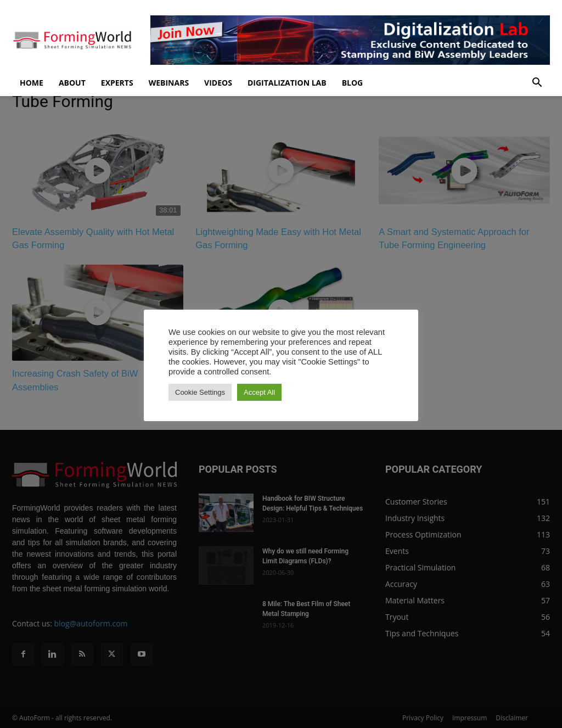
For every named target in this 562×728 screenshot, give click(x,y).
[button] (537, 84)
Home (32, 83)
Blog (353, 83)
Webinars (169, 83)
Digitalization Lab (287, 83)
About (72, 83)
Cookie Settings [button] (200, 392)
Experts (117, 83)
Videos (218, 83)
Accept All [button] (259, 392)
